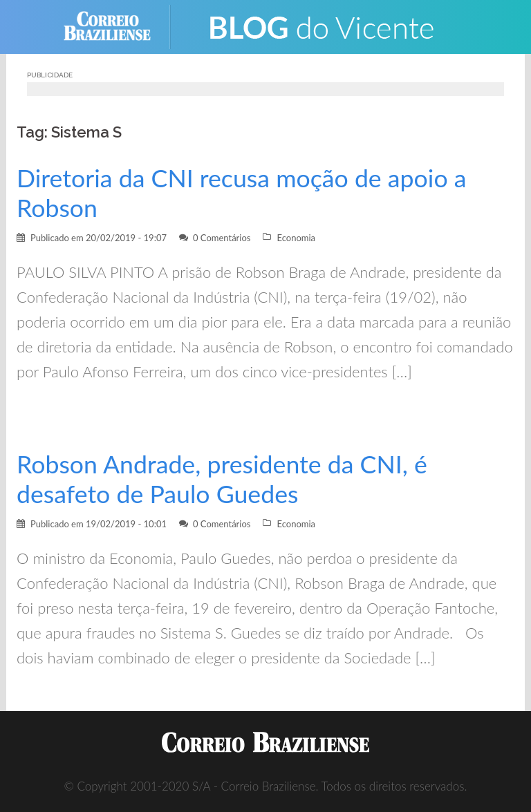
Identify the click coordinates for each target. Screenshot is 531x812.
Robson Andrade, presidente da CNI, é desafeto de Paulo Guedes (222, 479)
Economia (296, 238)
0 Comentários (222, 238)
